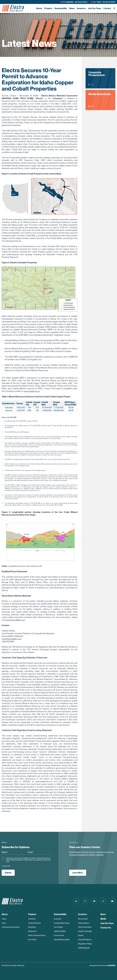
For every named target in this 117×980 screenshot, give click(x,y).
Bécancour (32, 931)
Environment (59, 935)
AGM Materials (84, 948)
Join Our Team (95, 8)
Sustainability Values (62, 923)
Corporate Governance (11, 927)
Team (4, 923)
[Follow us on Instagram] (103, 901)
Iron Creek (32, 940)
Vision (4, 919)
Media (103, 919)
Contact (107, 8)
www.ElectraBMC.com (15, 620)
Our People (58, 927)
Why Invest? (83, 919)
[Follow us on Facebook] (94, 901)
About (39, 8)
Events (81, 935)
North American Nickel (37, 935)
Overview (32, 919)
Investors (81, 8)
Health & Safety (60, 931)
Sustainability (61, 8)
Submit (8, 873)
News (72, 8)
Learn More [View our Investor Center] (78, 873)
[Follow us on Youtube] (112, 901)
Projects (48, 8)
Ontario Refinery (34, 923)
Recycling (32, 927)
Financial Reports (85, 940)
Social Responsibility (62, 940)
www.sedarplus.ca (32, 391)
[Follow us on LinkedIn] (75, 901)
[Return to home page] (13, 8)
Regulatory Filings (85, 944)
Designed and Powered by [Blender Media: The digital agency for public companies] (102, 965)
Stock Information (85, 927)
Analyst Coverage (85, 931)
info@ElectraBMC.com (12, 639)
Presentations (84, 923)
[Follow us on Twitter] (85, 901)
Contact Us (106, 928)
